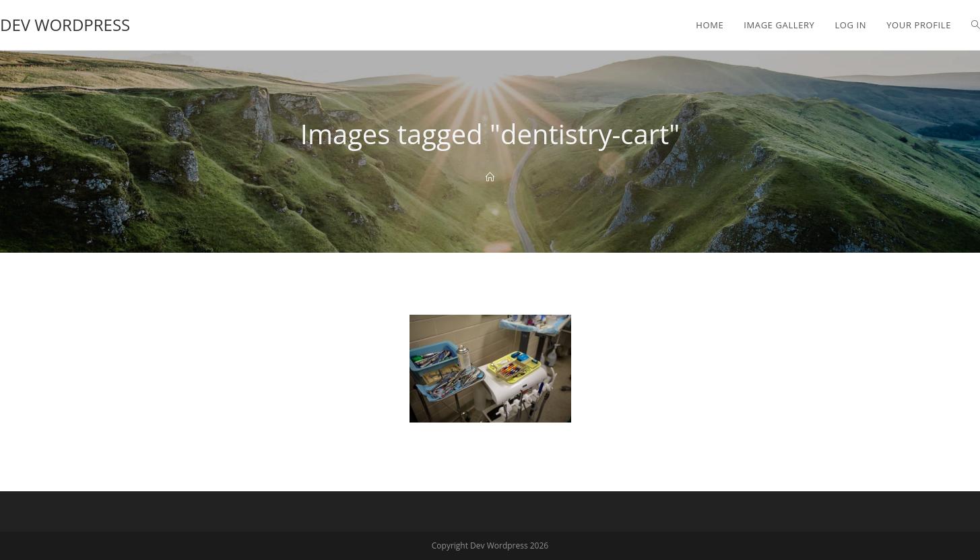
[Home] (490, 177)
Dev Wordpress (65, 25)
